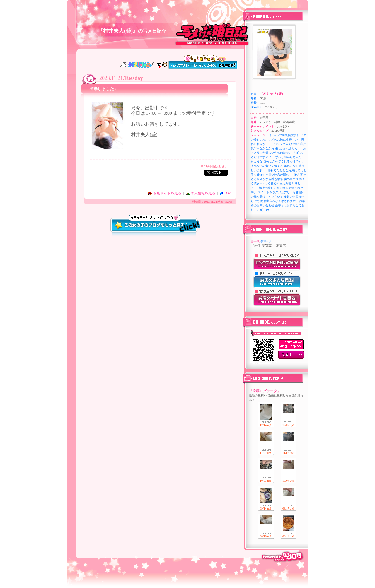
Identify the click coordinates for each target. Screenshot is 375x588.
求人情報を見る (203, 193)
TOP (227, 193)
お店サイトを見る (167, 193)
